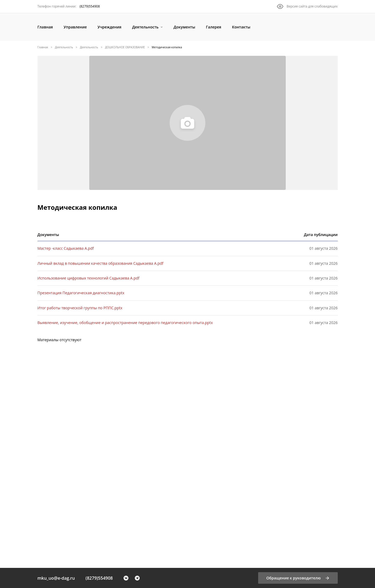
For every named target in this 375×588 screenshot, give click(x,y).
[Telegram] (137, 578)
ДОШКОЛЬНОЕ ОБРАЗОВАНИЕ (125, 47)
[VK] (126, 578)
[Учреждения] (109, 27)
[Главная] (45, 27)
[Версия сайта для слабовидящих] (307, 6)
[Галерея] (214, 27)
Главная (43, 47)
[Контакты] (241, 27)
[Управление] (75, 27)
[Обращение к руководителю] (298, 578)
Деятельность (64, 47)
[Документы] (185, 27)
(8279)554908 (99, 578)
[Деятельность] (148, 27)
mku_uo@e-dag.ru (56, 578)
